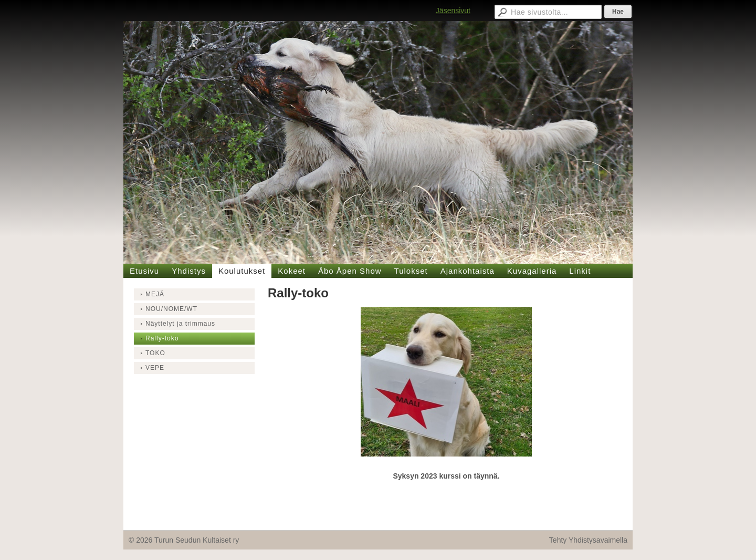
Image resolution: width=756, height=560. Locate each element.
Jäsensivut (453, 11)
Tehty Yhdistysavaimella (588, 540)
